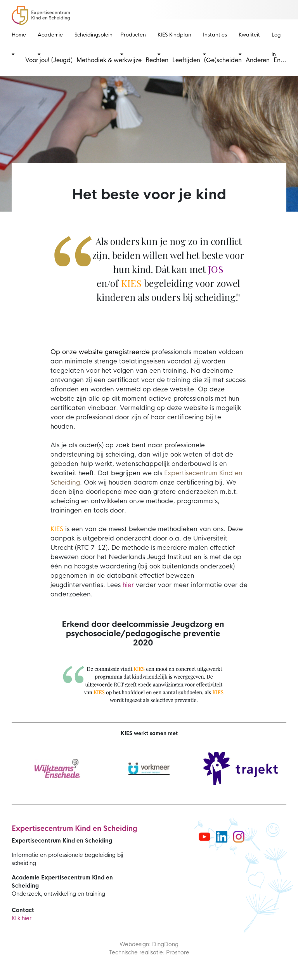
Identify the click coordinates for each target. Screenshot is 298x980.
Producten (133, 44)
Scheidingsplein (94, 35)
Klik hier (22, 918)
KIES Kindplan (174, 44)
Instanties (215, 44)
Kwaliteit (249, 44)
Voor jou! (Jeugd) (49, 60)
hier (128, 585)
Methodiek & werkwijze (109, 60)
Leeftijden (186, 60)
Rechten (157, 60)
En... (280, 60)
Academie (50, 44)
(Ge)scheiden (223, 60)
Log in (276, 44)
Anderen (258, 60)
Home (19, 44)
